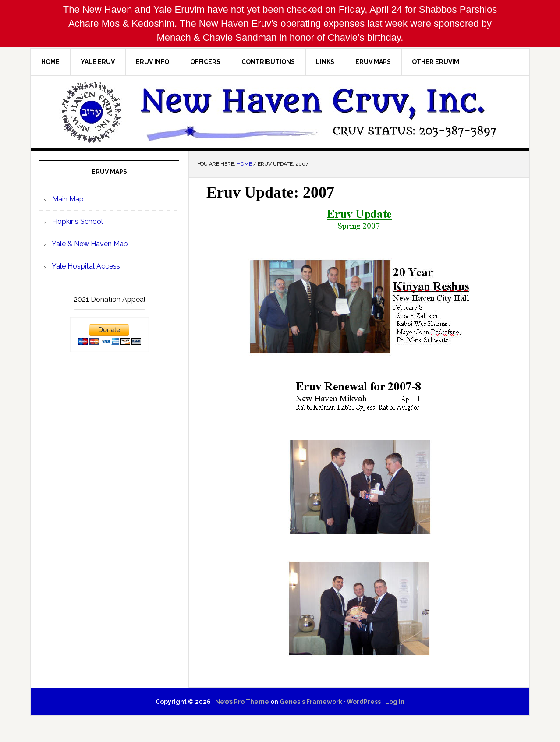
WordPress (364, 702)
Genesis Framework (311, 702)
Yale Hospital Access (85, 266)
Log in (395, 702)
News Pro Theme (242, 702)
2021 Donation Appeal (110, 299)
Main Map (67, 199)
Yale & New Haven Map (89, 244)
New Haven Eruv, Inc (280, 112)
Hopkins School (77, 221)
